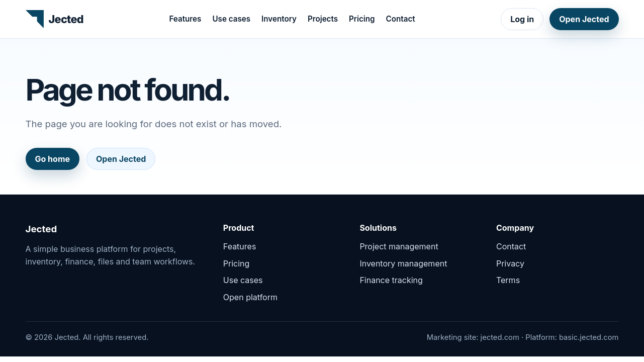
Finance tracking (391, 280)
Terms (508, 280)
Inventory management (403, 263)
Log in (522, 19)
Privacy (510, 263)
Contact (401, 19)
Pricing (362, 19)
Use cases (231, 19)
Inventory (279, 19)
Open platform (250, 297)
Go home (53, 159)
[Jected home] (55, 19)
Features (185, 19)
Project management (399, 246)
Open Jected (584, 19)
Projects (323, 19)
